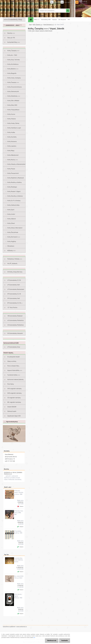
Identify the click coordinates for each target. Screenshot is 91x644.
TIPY (69, 19)
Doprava (55, 19)
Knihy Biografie (12, 73)
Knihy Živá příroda (13, 232)
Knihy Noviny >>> (13, 160)
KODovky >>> (11, 250)
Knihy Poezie (11, 169)
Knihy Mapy (11, 151)
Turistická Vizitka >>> (14, 375)
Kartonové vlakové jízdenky (15, 379)
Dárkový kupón (12, 411)
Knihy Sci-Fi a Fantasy (14, 200)
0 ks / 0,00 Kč (83, 1)
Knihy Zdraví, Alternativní (15, 228)
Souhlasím (65, 640)
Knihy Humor (11, 114)
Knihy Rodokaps (12, 187)
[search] (68, 11)
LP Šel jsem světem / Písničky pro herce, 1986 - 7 (19, 493)
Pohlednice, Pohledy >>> (15, 259)
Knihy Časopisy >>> (13, 82)
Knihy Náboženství (13, 155)
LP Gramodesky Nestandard (16, 289)
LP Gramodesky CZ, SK (14, 280)
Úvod (30, 25)
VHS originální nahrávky (14, 389)
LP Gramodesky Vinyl (14, 347)
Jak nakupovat (62, 19)
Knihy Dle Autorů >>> (14, 237)
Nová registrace (68, 2)
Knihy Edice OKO (12, 105)
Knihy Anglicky (12, 241)
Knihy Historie (12, 119)
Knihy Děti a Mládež (13, 101)
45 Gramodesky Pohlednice (16, 320)
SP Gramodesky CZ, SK (14, 294)
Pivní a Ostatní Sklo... (14, 366)
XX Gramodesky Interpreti (15, 333)
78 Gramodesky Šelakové (15, 316)
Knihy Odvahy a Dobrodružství (16, 164)
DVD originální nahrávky (14, 393)
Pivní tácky (11, 384)
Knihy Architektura (13, 64)
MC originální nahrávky (14, 402)
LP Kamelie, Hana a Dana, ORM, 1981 (18, 513)
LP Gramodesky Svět (14, 285)
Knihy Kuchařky (12, 137)
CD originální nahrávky (14, 398)
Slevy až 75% (11, 38)
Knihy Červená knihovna (14, 87)
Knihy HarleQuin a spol (14, 128)
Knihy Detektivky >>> (14, 96)
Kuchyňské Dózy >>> (14, 42)
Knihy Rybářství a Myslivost (16, 178)
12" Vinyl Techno (12, 307)
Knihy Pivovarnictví (13, 173)
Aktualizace (11, 246)
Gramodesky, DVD (46, 19)
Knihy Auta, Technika (14, 60)
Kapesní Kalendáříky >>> (15, 370)
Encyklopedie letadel (14, 357)
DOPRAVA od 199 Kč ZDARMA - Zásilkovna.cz (13, 473)
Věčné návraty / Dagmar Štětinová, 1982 (18, 596)
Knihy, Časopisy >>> (13, 51)
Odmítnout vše (52, 640)
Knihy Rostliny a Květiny (14, 182)
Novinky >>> (11, 33)
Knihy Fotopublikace (13, 110)
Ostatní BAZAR (12, 407)
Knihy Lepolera (12, 146)
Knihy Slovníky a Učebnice (15, 196)
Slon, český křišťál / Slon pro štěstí (19, 577)
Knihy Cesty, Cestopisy (14, 78)
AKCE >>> (37, 19)
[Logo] (15, 11)
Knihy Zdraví (11, 223)
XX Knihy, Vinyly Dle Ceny (15, 272)
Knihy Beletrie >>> (13, 69)
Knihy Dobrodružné (13, 91)
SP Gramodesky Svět (14, 298)
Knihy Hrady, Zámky (13, 123)
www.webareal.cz (22, 627)
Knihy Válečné (12, 219)
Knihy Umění (11, 214)
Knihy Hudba (11, 132)
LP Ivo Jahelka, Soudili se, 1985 (18, 532)
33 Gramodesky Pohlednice (16, 325)
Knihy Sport (11, 210)
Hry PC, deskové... (13, 263)
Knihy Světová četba (13, 205)
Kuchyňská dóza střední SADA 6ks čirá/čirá (18, 560)
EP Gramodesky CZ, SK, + (15, 303)
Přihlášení (57, 2)
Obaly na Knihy (12, 361)
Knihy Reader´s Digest (14, 191)
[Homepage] (31, 19)
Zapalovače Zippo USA (14, 416)
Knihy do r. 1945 (12, 55)
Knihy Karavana (12, 141)
